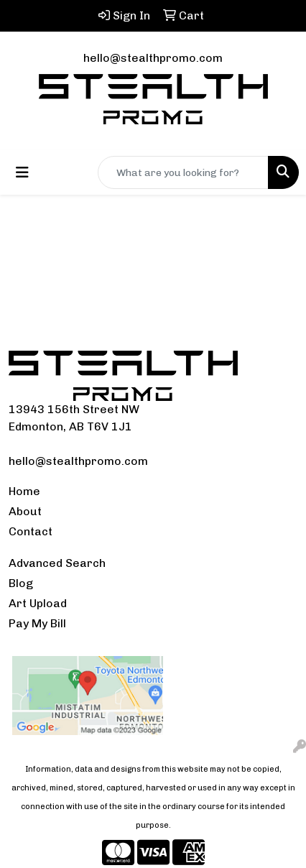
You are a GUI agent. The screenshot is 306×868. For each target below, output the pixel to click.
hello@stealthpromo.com (153, 58)
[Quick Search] (183, 172)
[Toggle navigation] (22, 172)
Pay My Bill (37, 623)
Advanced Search (57, 563)
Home (24, 491)
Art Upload (38, 603)
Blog (21, 583)
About (25, 511)
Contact (31, 531)
